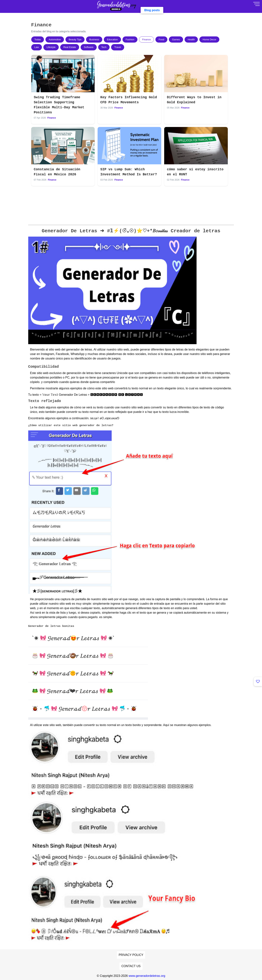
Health (191, 39)
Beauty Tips (75, 39)
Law (37, 47)
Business (94, 39)
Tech (104, 47)
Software (89, 47)
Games (176, 39)
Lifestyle (51, 47)
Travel (118, 47)
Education (112, 39)
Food (161, 39)
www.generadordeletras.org (147, 976)
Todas (38, 39)
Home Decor (209, 39)
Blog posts (152, 10)
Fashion (130, 39)
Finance (146, 39)
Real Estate (70, 47)
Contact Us (131, 966)
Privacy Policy (131, 955)
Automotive (55, 39)
